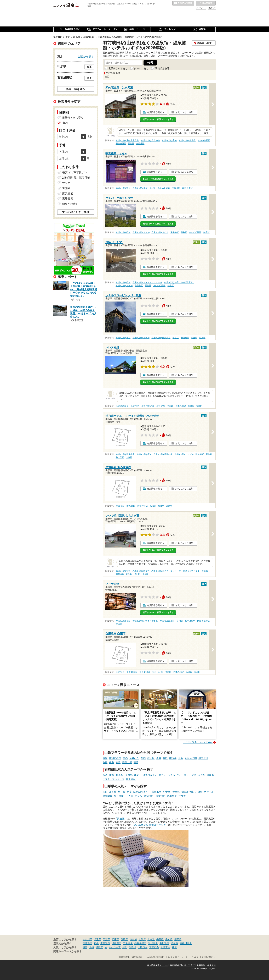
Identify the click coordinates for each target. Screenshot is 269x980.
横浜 (85, 947)
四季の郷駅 (181, 406)
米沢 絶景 (161, 406)
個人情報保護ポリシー (157, 965)
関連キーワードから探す (68, 951)
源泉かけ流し (189, 792)
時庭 (165, 758)
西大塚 (151, 758)
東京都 (133, 939)
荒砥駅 (170, 406)
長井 (181, 758)
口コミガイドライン (178, 957)
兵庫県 (115, 939)
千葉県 (106, 939)
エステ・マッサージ (113, 779)
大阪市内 (143, 947)
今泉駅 (202, 338)
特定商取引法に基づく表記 (182, 965)
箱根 (96, 943)
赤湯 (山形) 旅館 (140, 188)
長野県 (160, 939)
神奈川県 (87, 939)
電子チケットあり (118, 68)
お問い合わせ (209, 957)
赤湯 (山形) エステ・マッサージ (147, 282)
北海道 (151, 939)
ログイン (201, 8)
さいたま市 (115, 947)
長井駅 (131, 144)
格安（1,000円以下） (146, 775)
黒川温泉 (164, 943)
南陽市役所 (115, 758)
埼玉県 (98, 939)
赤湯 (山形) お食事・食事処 (195, 571)
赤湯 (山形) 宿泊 (169, 140)
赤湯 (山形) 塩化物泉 (150, 140)
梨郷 (143, 758)
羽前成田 (203, 758)
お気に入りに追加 (184, 112)
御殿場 (133, 947)
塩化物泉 (107, 796)
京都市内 (154, 947)
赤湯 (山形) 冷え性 (141, 571)
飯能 (125, 947)
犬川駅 (137, 574)
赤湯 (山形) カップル (184, 454)
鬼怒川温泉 (186, 943)
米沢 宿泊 (135, 406)
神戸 (174, 947)
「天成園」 (121, 819)
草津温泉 (87, 943)
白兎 (105, 762)
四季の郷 (127, 762)
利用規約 (201, 965)
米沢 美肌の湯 (148, 406)
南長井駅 (140, 144)
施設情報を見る (154, 112)
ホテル (171, 775)
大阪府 (142, 939)
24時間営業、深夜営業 (76, 178)
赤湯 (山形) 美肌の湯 (163, 454)
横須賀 (99, 947)
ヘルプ (195, 957)
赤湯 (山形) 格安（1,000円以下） (179, 282)
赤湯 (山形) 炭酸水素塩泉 (127, 140)
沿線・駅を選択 (76, 89)
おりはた (134, 758)
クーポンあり (141, 68)
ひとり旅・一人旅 (186, 775)
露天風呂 (131, 779)
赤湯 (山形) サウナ (160, 232)
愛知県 (169, 939)
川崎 (91, 947)
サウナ (162, 775)
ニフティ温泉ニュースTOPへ (198, 742)
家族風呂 (68, 199)
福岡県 (178, 939)
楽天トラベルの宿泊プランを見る (158, 119)
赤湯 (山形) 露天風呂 (161, 338)
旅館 (112, 775)
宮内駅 (180, 621)
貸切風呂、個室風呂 (155, 796)
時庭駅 (207, 232)
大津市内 (165, 947)
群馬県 (124, 939)
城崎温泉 (117, 943)
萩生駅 (176, 338)
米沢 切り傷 (145, 672)
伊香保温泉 (140, 943)
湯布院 (174, 943)
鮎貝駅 (191, 406)
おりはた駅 (190, 621)
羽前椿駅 (185, 338)
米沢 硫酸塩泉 (122, 406)
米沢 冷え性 (158, 672)
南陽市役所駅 (203, 621)
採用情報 (211, 965)
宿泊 (105, 775)
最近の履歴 (206, 3)
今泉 (159, 758)
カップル (209, 792)
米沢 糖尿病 (132, 672)
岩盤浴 (66, 188)
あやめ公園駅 (204, 140)
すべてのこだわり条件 (76, 212)
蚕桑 (112, 762)
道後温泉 (153, 943)
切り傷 (210, 775)
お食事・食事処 (124, 775)
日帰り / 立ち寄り (73, 118)
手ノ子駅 (120, 457)
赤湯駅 (119, 624)
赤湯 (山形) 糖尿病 (187, 140)
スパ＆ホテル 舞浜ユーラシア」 (151, 825)
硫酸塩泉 (172, 796)
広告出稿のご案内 (156, 957)
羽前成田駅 (121, 144)
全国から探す (86, 56)
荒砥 (136, 762)
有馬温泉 (105, 943)
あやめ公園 (191, 758)
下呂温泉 (128, 943)
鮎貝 (118, 762)
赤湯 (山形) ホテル (141, 232)
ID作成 (212, 8)
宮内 (125, 758)
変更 (89, 67)
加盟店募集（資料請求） (131, 957)
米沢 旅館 (131, 506)
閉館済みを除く (163, 68)
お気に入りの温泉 (183, 3)
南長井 (173, 758)
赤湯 (105, 758)
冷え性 (201, 775)
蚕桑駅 (199, 406)
